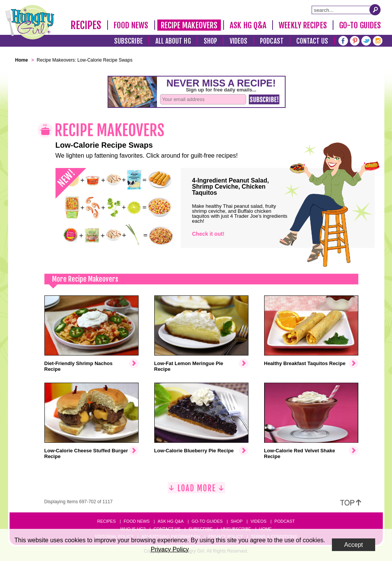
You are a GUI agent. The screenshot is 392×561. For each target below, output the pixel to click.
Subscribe (128, 41)
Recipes (86, 25)
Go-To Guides (360, 25)
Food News (131, 25)
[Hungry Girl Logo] (30, 22)
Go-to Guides (207, 521)
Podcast (272, 41)
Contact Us (312, 41)
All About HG (173, 41)
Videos (239, 41)
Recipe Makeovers (189, 25)
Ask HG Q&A (248, 25)
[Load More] (196, 491)
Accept (354, 545)
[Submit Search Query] (375, 10)
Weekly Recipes (303, 25)
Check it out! (208, 234)
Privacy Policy (170, 549)
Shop (210, 41)
